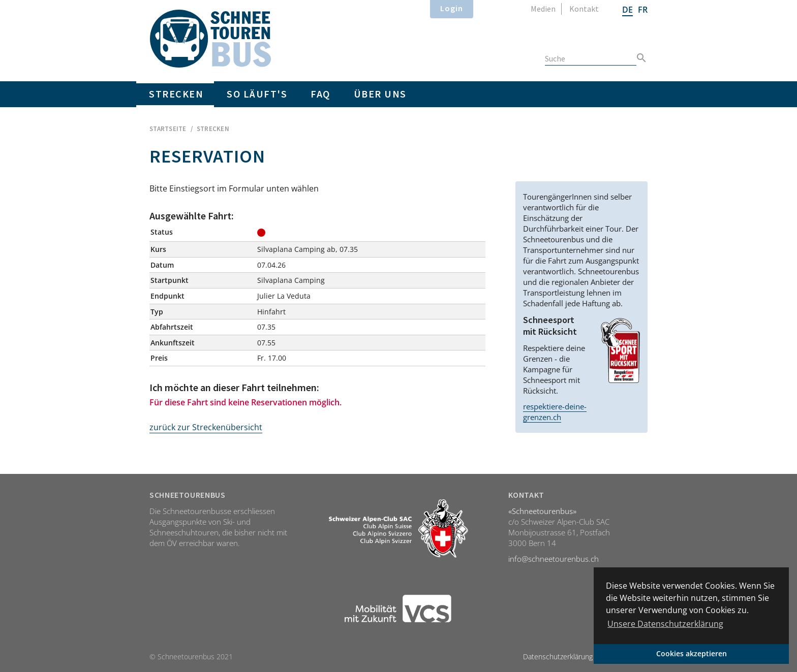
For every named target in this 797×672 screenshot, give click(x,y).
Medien (543, 9)
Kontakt (584, 9)
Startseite (168, 129)
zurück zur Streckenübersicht (206, 427)
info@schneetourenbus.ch (554, 559)
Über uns (380, 94)
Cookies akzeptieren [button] (692, 653)
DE (627, 10)
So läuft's (257, 94)
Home (210, 39)
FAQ (320, 94)
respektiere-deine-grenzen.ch (555, 412)
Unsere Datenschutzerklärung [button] (665, 624)
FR (643, 10)
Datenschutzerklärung (558, 657)
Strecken (176, 94)
